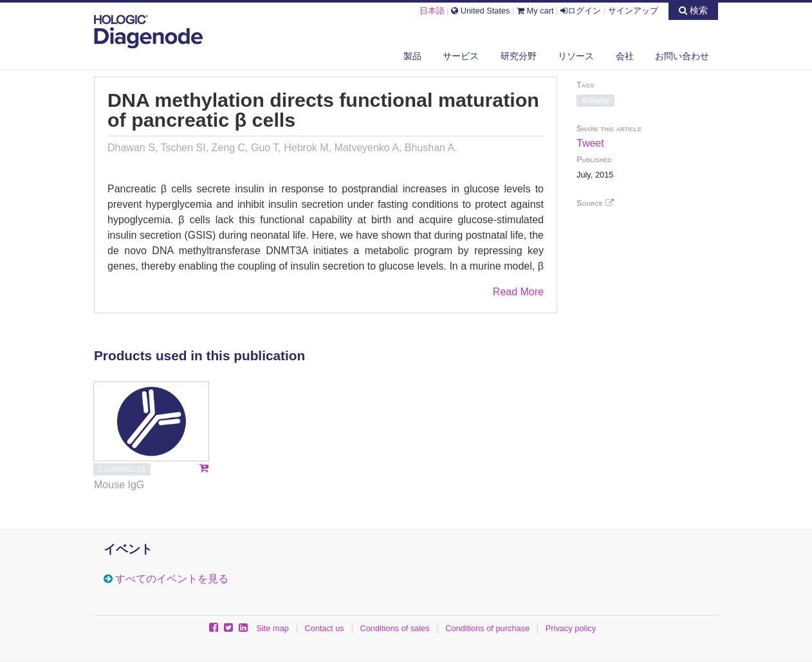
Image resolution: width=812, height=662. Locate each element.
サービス (461, 56)
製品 (412, 56)
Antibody (595, 100)
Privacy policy (571, 628)
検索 (693, 10)
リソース (576, 56)
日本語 (432, 11)
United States (480, 11)
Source (595, 203)
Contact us (325, 628)
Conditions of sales (394, 628)
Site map (272, 628)
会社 (625, 56)
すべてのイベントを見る (172, 579)
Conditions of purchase (487, 628)
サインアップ (633, 11)
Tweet (590, 143)
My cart (535, 11)
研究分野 (519, 56)
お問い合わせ (682, 56)
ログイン (581, 11)
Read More (518, 292)
